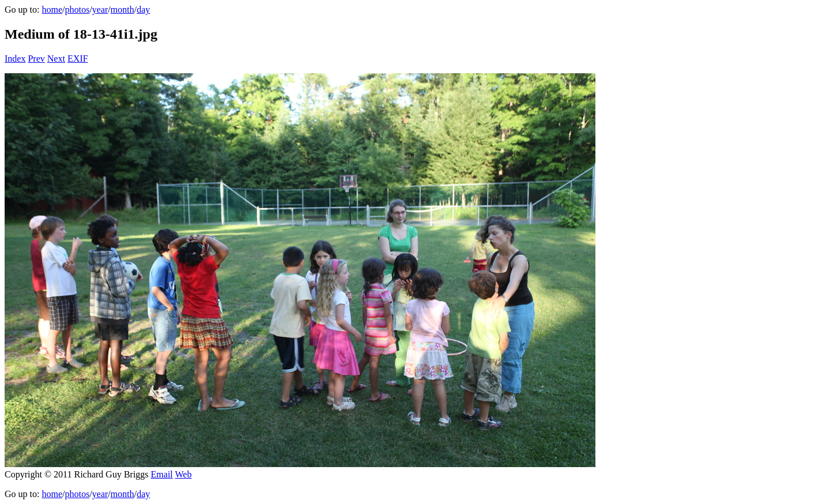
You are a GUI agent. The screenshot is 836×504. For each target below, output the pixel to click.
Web (183, 474)
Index (15, 59)
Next (56, 59)
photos (77, 10)
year (100, 10)
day (143, 10)
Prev (36, 59)
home (52, 10)
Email (162, 474)
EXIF (78, 59)
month (123, 10)
